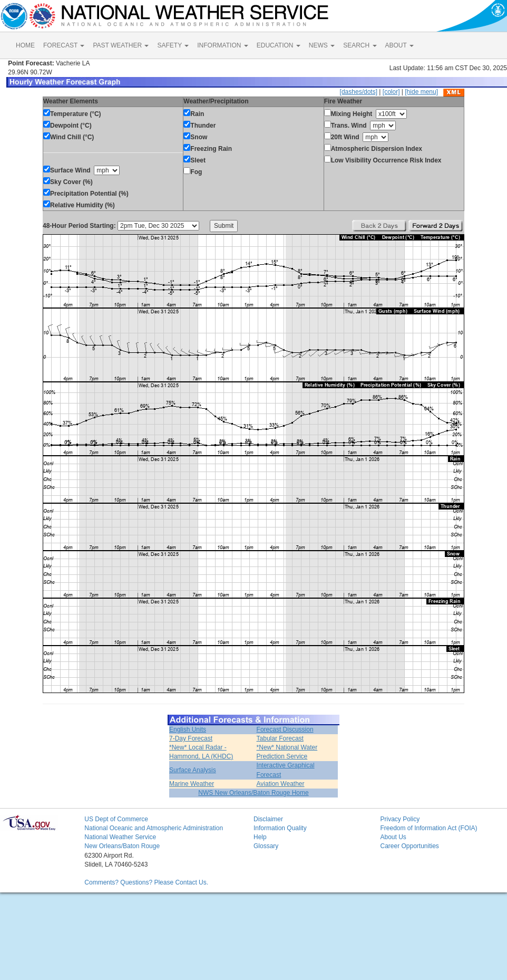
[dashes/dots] (359, 92)
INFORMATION (222, 45)
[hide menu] (421, 92)
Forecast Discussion (285, 729)
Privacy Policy (400, 819)
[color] (391, 92)
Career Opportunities (409, 846)
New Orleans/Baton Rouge (122, 846)
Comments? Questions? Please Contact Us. (146, 882)
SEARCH (360, 45)
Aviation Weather (281, 784)
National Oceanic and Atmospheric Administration (154, 828)
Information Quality (280, 828)
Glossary (266, 846)
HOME (25, 45)
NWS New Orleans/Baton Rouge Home (253, 793)
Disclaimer (268, 819)
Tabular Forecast (280, 738)
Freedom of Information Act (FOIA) (428, 828)
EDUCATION (279, 45)
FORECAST (64, 45)
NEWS (322, 45)
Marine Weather (192, 784)
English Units (188, 729)
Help (260, 837)
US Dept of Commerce (116, 819)
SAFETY (173, 45)
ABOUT (399, 45)
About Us (393, 837)
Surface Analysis (193, 770)
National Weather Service (120, 837)
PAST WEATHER (121, 45)
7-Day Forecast (191, 738)
